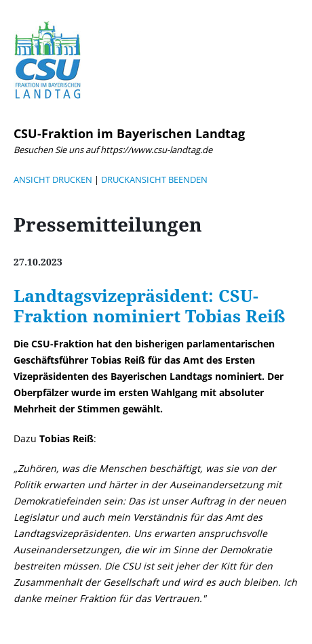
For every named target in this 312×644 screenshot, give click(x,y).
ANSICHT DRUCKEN (53, 179)
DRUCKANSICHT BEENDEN (154, 179)
